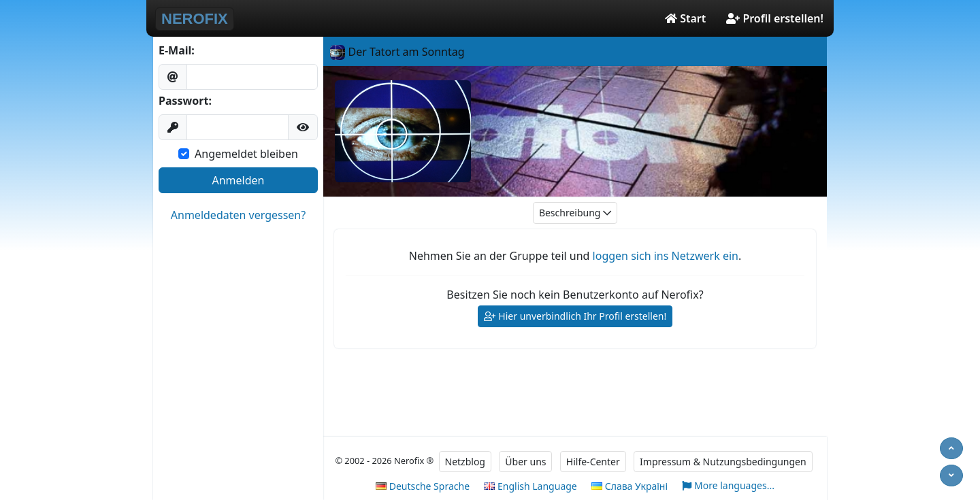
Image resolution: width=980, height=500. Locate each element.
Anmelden (239, 180)
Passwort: (185, 101)
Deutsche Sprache (423, 486)
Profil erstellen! (775, 18)
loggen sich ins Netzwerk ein (666, 256)
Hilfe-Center (593, 462)
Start (685, 18)
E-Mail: (177, 50)
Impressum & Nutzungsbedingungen (723, 462)
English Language (530, 486)
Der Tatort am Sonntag (397, 52)
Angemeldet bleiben (246, 154)
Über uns (525, 462)
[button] (303, 127)
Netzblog (465, 462)
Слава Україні (630, 486)
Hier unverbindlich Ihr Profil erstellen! (575, 317)
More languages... (728, 486)
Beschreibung (575, 213)
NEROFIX (195, 19)
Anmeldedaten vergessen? (238, 215)
